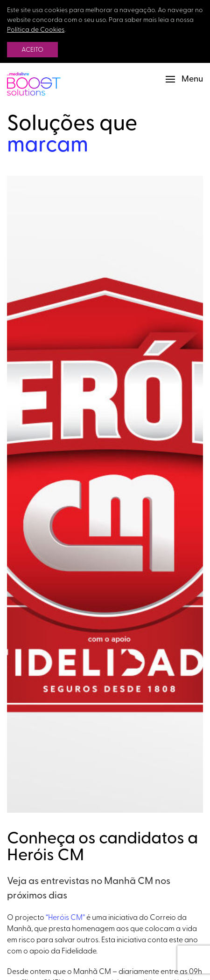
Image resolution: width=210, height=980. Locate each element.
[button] (185, 79)
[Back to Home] (34, 79)
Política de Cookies (36, 30)
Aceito (32, 50)
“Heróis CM (64, 918)
